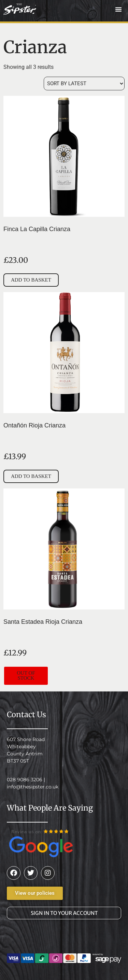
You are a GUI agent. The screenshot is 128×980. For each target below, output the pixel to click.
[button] (118, 9)
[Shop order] (84, 84)
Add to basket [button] (31, 280)
